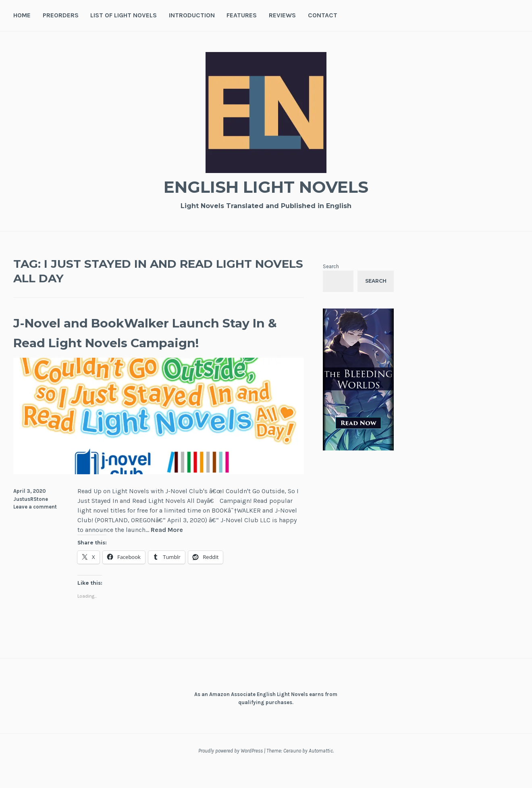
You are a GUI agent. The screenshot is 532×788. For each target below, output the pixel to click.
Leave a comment (35, 527)
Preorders (61, 15)
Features (242, 15)
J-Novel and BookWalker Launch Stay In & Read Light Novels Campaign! (144, 342)
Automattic (321, 771)
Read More (167, 550)
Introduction (192, 15)
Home (22, 15)
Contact (323, 15)
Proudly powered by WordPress (231, 771)
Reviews (282, 15)
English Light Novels (266, 186)
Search (331, 266)
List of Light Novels (124, 15)
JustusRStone (31, 519)
